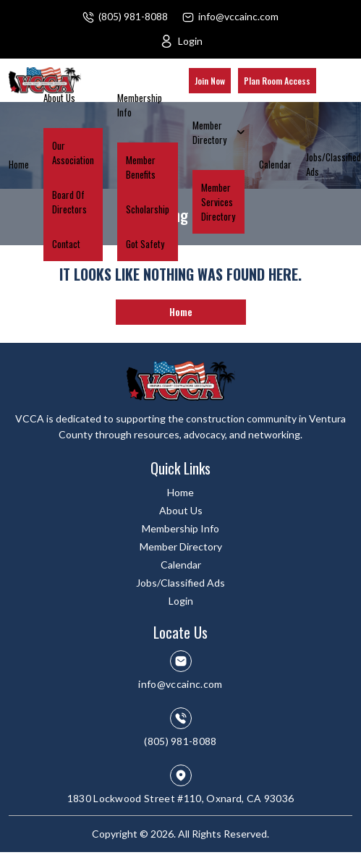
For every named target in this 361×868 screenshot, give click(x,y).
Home (19, 164)
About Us (59, 98)
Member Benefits (141, 167)
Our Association (73, 153)
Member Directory (209, 132)
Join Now (210, 81)
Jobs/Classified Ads (334, 164)
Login (190, 41)
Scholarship (148, 209)
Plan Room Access (277, 81)
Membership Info (140, 105)
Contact (66, 244)
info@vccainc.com (238, 16)
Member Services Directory (218, 202)
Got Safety (145, 244)
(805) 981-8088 (133, 16)
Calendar (275, 164)
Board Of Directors (69, 202)
